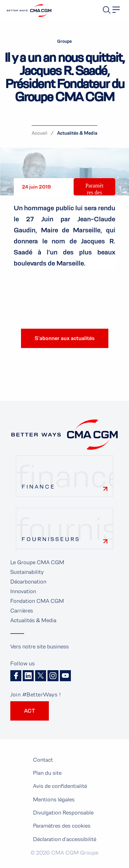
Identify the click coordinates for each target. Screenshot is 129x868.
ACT (30, 711)
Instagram (53, 676)
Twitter (41, 676)
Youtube (65, 676)
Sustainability (27, 572)
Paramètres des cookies (94, 192)
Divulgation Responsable (63, 813)
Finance (39, 487)
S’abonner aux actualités (65, 338)
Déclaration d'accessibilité (65, 839)
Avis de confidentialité (60, 786)
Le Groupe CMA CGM (37, 562)
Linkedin (28, 676)
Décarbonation (28, 582)
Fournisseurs (51, 539)
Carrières (22, 611)
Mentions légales (54, 799)
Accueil (39, 133)
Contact (43, 760)
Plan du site (47, 773)
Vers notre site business (40, 647)
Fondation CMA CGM (37, 601)
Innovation (23, 591)
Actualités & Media (77, 133)
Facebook (16, 676)
